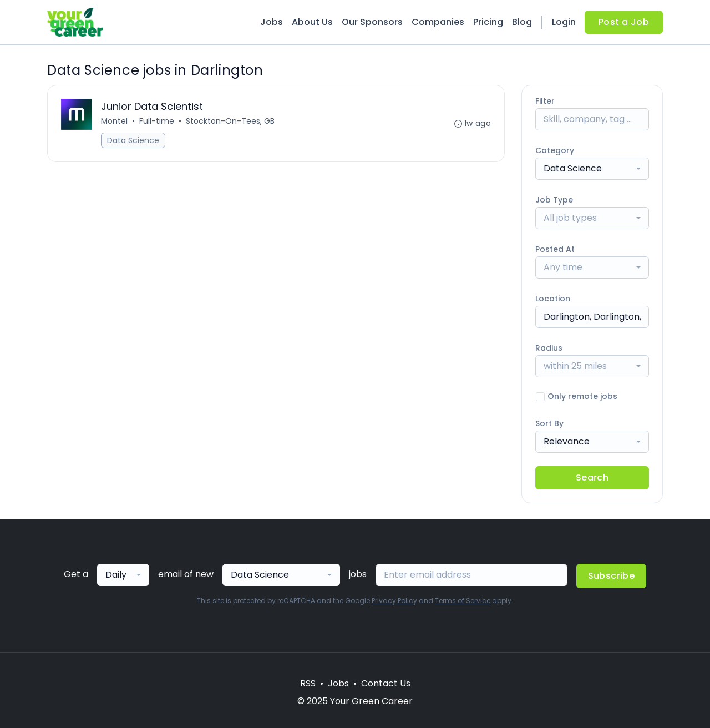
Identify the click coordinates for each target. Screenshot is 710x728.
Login (564, 22)
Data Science (133, 140)
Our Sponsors (372, 22)
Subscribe (612, 576)
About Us (312, 22)
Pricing (488, 22)
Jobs (272, 22)
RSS (308, 683)
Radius (549, 348)
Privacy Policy (394, 601)
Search (592, 477)
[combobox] (592, 169)
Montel (114, 121)
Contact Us (386, 683)
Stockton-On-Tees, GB (230, 121)
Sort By (549, 423)
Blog (522, 22)
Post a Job (624, 22)
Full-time (157, 121)
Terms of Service (463, 601)
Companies (438, 22)
